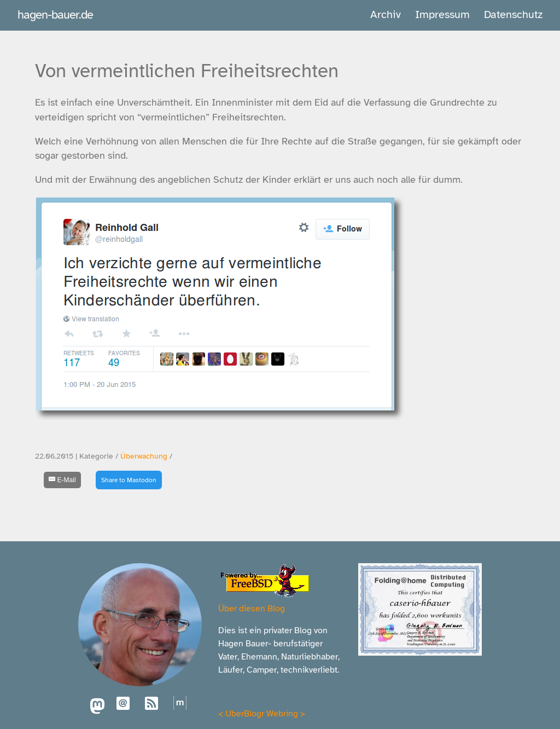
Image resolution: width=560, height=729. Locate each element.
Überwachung (144, 456)
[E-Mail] (62, 480)
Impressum (442, 15)
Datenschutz (513, 15)
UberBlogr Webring (262, 714)
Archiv (386, 15)
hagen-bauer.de (55, 15)
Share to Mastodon (129, 480)
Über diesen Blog (252, 609)
